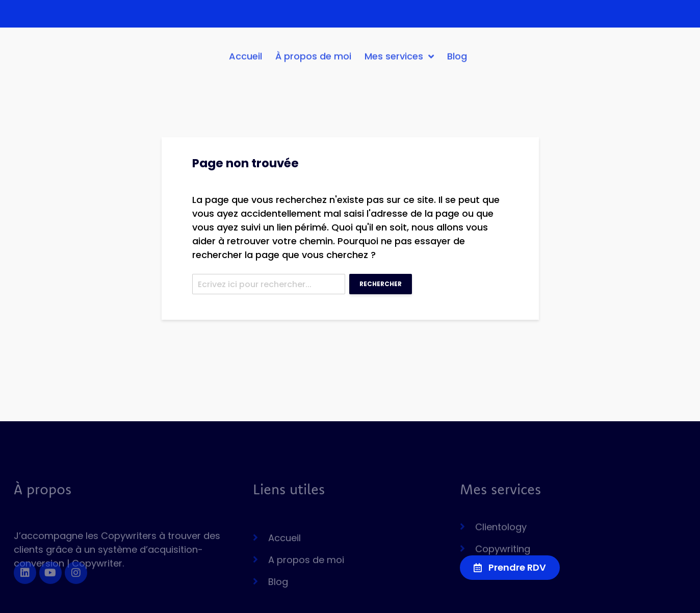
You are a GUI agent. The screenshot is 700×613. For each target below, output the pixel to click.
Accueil (245, 60)
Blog (457, 60)
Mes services (399, 60)
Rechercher (381, 284)
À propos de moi (313, 60)
